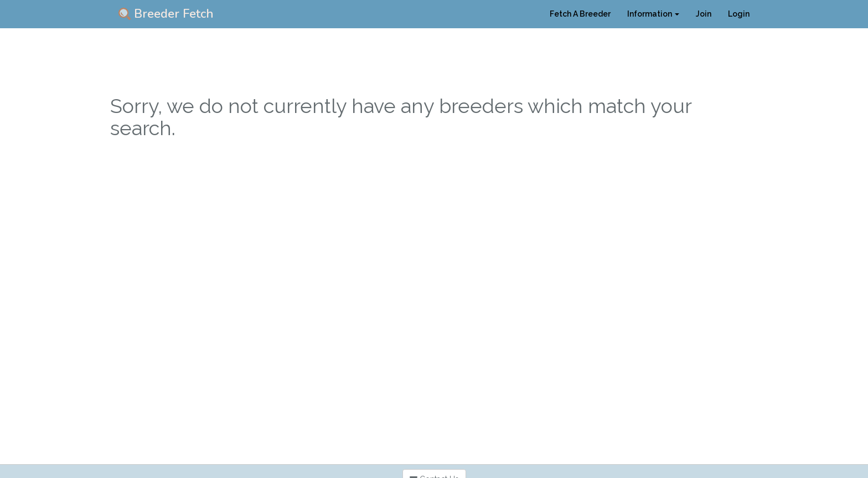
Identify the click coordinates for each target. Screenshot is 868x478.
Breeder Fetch (166, 14)
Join (704, 14)
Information (653, 14)
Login (739, 14)
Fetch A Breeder (580, 14)
